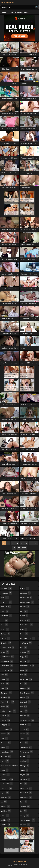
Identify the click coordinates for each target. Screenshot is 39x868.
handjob (6, 756)
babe (5, 611)
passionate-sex (27, 666)
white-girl (26, 793)
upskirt (25, 761)
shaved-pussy (27, 720)
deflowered (7, 670)
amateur (6, 588)
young (25, 815)
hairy (5, 747)
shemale (25, 725)
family (5, 716)
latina (5, 815)
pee (24, 675)
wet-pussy (26, 788)
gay (4, 738)
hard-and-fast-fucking (9, 766)
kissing (5, 806)
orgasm (25, 652)
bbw (4, 625)
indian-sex (7, 784)
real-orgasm (27, 693)
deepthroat (7, 661)
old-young (26, 643)
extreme (6, 697)
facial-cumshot (8, 711)
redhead (26, 702)
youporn (25, 825)
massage (26, 593)
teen (24, 743)
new (24, 629)
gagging (6, 725)
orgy (24, 657)
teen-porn (26, 747)
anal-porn (6, 602)
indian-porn (7, 779)
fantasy (6, 720)
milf (24, 611)
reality (25, 697)
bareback (6, 616)
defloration (7, 666)
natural (25, 620)
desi (4, 675)
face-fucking (8, 702)
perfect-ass (26, 679)
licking (25, 588)
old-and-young (28, 638)
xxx (24, 811)
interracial (7, 788)
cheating (6, 643)
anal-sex (6, 607)
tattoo (25, 734)
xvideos (25, 806)
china (5, 652)
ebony (5, 679)
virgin (24, 770)
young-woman (28, 820)
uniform (25, 756)
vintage (25, 766)
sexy (24, 711)
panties (25, 661)
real (24, 684)
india (5, 770)
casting (5, 638)
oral (24, 647)
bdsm (5, 629)
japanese (6, 797)
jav (4, 802)
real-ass (25, 688)
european (6, 693)
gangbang (7, 729)
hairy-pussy (7, 752)
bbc (4, 620)
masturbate (26, 598)
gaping (5, 734)
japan (5, 793)
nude (24, 634)
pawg (24, 670)
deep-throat (7, 657)
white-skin (26, 797)
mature (25, 607)
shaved (25, 716)
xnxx (24, 802)
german (6, 743)
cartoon (5, 634)
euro (5, 688)
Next (24, 548)
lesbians (6, 825)
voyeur (25, 775)
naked (24, 616)
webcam (25, 779)
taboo (25, 729)
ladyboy (6, 811)
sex (24, 706)
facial (5, 706)
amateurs (6, 593)
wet (24, 784)
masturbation (27, 602)
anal (5, 598)
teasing (25, 738)
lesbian (6, 820)
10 (19, 548)
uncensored (27, 752)
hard (5, 761)
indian (5, 775)
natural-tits (27, 625)
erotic (5, 684)
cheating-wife (8, 647)
